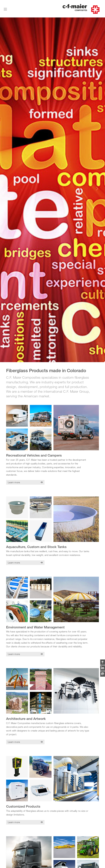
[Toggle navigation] (5, 9)
